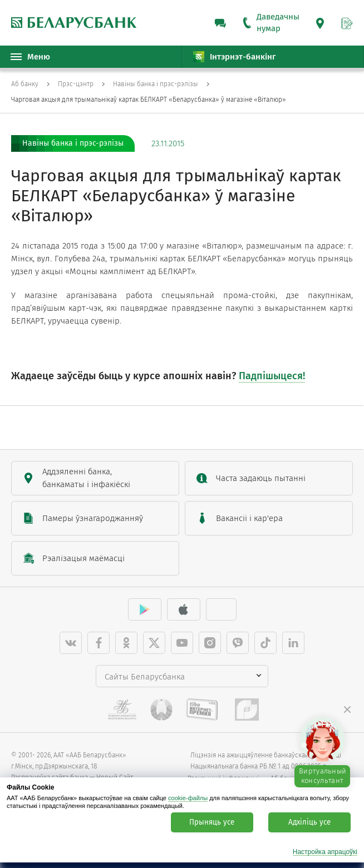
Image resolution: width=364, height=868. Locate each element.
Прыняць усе (212, 822)
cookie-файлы (188, 798)
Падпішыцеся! (272, 376)
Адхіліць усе (309, 822)
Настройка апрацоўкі (325, 852)
